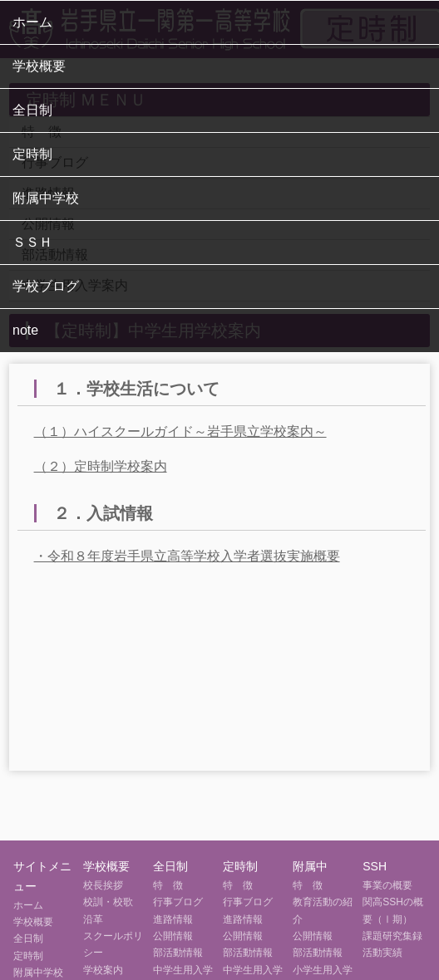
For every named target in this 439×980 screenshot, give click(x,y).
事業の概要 (387, 885)
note (25, 330)
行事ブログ (178, 902)
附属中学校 (46, 198)
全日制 (32, 110)
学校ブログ (46, 286)
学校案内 (103, 970)
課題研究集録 (392, 936)
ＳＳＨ (32, 242)
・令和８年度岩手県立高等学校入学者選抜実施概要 (187, 556)
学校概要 (39, 66)
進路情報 (173, 919)
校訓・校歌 (108, 902)
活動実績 (382, 953)
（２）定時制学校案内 (101, 466)
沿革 (93, 919)
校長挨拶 (103, 885)
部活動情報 (178, 953)
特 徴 (168, 885)
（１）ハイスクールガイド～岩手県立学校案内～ (180, 431)
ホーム (32, 22)
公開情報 (173, 936)
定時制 (32, 154)
